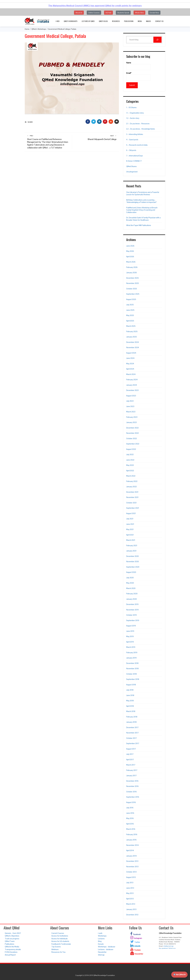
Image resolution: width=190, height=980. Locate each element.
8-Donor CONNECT (134, 161)
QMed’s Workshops (71, 21)
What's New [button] (139, 13)
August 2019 (131, 626)
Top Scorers (56, 947)
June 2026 (130, 246)
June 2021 (130, 524)
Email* (138, 76)
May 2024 (130, 364)
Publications (129, 21)
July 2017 (130, 754)
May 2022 (130, 465)
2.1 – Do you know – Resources (138, 124)
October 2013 (131, 872)
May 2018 (130, 701)
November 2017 (132, 733)
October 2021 (131, 503)
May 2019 (130, 636)
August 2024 (131, 353)
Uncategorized (132, 172)
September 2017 (133, 743)
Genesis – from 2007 (13, 933)
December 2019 (132, 604)
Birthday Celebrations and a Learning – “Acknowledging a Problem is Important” (141, 201)
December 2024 (133, 342)
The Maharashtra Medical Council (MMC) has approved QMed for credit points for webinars (95, 6)
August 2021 (131, 513)
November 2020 (133, 561)
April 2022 (130, 471)
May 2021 (130, 529)
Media (140, 21)
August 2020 (131, 572)
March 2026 (131, 262)
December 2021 (132, 492)
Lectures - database (106, 949)
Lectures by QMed (88, 21)
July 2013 (130, 883)
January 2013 (131, 909)
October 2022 (132, 438)
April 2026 (130, 257)
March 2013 (131, 904)
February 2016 (132, 834)
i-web (58, 21)
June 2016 (130, 813)
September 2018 (133, 679)
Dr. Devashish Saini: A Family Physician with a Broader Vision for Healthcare (143, 219)
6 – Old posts (131, 150)
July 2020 (130, 578)
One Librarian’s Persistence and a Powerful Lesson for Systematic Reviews (143, 193)
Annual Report (10, 955)
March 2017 (131, 765)
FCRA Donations (11, 952)
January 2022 (131, 487)
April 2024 (130, 369)
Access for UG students (60, 941)
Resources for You (58, 952)
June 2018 (130, 695)
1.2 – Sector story (133, 118)
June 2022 (130, 460)
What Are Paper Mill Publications (139, 225)
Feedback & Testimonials (61, 944)
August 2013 (131, 877)
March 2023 (131, 412)
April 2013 (130, 899)
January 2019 (131, 658)
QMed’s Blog (103, 21)
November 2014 (132, 845)
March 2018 (131, 711)
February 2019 (132, 653)
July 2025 (130, 305)
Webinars (55, 949)
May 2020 (130, 583)
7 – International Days (135, 156)
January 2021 (131, 551)
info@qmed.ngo (168, 946)
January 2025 (132, 337)
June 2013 (130, 888)
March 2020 (131, 588)
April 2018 (130, 706)
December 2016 (132, 781)
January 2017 (131, 776)
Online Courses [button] (94, 13)
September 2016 (133, 797)
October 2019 (131, 615)
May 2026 (130, 251)
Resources (116, 21)
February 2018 (132, 717)
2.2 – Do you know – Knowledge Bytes (141, 129)
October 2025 (132, 289)
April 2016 (130, 824)
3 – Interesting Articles (135, 134)
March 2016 (131, 829)
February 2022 (132, 481)
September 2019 (133, 620)
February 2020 (132, 594)
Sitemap (101, 955)
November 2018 (132, 669)
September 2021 (133, 508)
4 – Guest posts (132, 140)
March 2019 (131, 647)
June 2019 (130, 631)
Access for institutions (60, 936)
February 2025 (132, 331)
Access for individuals (60, 939)
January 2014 (131, 856)
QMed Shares (131, 166)
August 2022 (131, 449)
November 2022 (132, 433)
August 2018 (131, 685)
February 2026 (132, 267)
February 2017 (132, 770)
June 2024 (130, 358)
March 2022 (131, 476)
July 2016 (130, 808)
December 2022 (132, 428)
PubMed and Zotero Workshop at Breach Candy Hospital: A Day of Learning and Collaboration (142, 210)
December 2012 (132, 915)
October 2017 (131, 738)
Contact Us (159, 21)
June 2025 (130, 310)
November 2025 (133, 283)
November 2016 (132, 786)
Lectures (101, 939)
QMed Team (10, 941)
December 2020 (132, 556)
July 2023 (130, 401)
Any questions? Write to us (167, 948)
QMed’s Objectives (12, 936)
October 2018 (131, 674)
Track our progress (12, 939)
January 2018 (131, 722)
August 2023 (131, 396)
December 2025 (132, 278)
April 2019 (130, 642)
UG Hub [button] (108, 13)
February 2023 (132, 417)
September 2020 (133, 567)
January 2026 (132, 273)
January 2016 (131, 840)
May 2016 (130, 818)
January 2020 (132, 599)
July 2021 (130, 519)
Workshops (102, 936)
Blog (100, 941)
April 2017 (130, 760)
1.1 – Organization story (135, 113)
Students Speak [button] (123, 13)
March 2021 (131, 540)
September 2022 (133, 444)
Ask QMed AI (179, 975)
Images (148, 21)
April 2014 (130, 850)
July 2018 (130, 690)
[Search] (157, 40)
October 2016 (131, 792)
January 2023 (131, 422)
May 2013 (130, 893)
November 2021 (132, 497)
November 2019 (132, 610)
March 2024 (131, 374)
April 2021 (130, 535)
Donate (101, 944)
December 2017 (132, 727)
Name (138, 66)
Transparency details (13, 949)
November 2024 (133, 347)
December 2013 (132, 861)
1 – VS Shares (131, 107)
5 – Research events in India (137, 145)
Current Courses (58, 933)
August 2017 (131, 749)
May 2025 (130, 315)
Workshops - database (107, 947)
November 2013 (132, 867)
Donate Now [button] (154, 13)
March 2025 (131, 326)
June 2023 (130, 406)
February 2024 (132, 380)
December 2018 (132, 663)
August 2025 (131, 299)
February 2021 (132, 545)
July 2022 (130, 454)
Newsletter (102, 952)
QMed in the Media (12, 947)
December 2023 (132, 390)
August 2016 (131, 802)
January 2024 (132, 385)
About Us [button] (79, 13)
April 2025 (130, 321)
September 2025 (133, 294)
